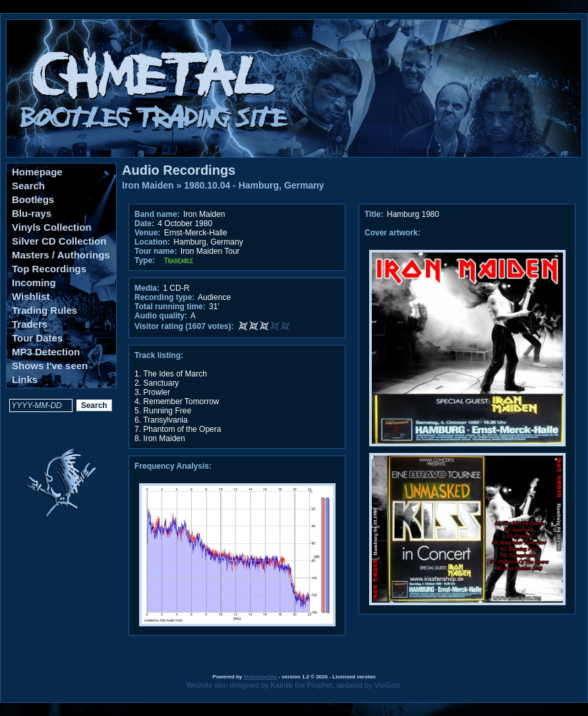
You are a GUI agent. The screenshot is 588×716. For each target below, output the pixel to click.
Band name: (157, 214)
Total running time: (170, 307)
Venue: (147, 233)
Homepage (37, 172)
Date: (144, 224)
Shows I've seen (50, 366)
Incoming (34, 283)
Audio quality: (161, 316)
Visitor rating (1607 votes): (184, 326)
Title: (375, 214)
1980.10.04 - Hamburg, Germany (254, 185)
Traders (30, 324)
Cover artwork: (393, 233)
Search (28, 186)
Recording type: (164, 297)
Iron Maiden (148, 185)
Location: (152, 242)
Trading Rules (44, 310)
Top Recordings (49, 269)
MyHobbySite (260, 677)
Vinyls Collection (52, 227)
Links (25, 379)
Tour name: (156, 251)
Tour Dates (37, 338)
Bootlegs (33, 199)
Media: (147, 288)
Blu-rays (32, 213)
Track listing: (159, 355)
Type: (145, 260)
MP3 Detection (46, 352)
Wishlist (31, 296)
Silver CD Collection (59, 241)
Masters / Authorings (61, 255)
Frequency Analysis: (173, 466)
